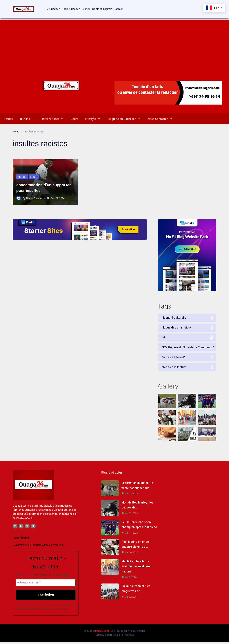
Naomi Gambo (34, 193)
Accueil (8, 113)
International (55, 113)
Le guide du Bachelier (126, 113)
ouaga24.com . (101, 633)
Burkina (29, 113)
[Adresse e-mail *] (46, 585)
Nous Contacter (162, 113)
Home (16, 126)
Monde (22, 171)
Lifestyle (95, 113)
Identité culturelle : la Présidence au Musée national (136, 568)
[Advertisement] (114, 40)
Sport (74, 113)
